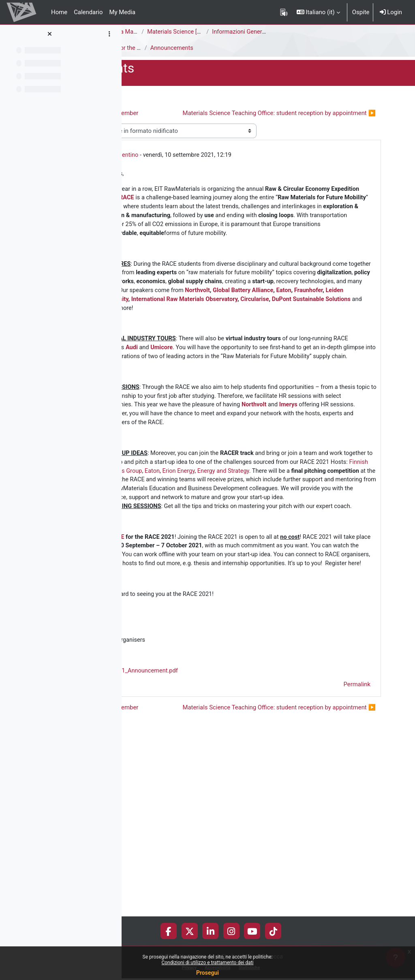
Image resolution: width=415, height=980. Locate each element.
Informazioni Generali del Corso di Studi (361, 32)
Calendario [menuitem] (88, 12)
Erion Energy (315, 583)
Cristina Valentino (211, 170)
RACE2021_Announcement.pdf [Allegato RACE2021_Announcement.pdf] (228, 849)
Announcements (150, 48)
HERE (213, 686)
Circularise (274, 362)
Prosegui (207, 973)
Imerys (264, 506)
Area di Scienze (149, 32)
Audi (312, 412)
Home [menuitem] (59, 12)
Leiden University (296, 353)
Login (391, 12)
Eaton (229, 353)
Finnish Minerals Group (247, 583)
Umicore (342, 412)
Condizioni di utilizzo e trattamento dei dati (207, 963)
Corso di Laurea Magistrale (214, 32)
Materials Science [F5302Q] (280, 32)
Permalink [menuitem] (357, 863)
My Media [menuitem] (122, 12)
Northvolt (311, 344)
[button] (318, 12)
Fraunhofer (255, 353)
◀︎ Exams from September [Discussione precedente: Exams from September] (197, 113)
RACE (307, 214)
